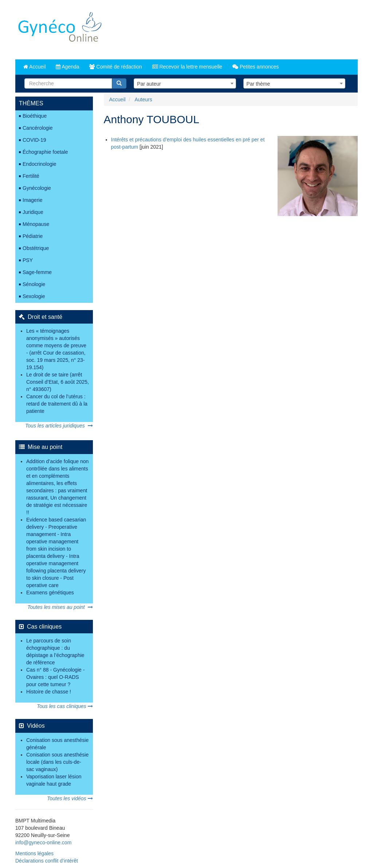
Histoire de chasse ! (49, 692)
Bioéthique (35, 116)
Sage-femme (37, 272)
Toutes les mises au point (60, 607)
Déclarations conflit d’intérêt (47, 861)
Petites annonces (256, 67)
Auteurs (143, 99)
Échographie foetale (45, 152)
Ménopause (36, 224)
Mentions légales (34, 853)
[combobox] (185, 83)
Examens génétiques (50, 593)
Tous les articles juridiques (59, 426)
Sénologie (34, 284)
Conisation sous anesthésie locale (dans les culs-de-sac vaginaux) (57, 762)
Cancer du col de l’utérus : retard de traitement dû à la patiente (57, 404)
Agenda (67, 67)
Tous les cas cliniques (65, 706)
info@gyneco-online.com (43, 842)
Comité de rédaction (115, 67)
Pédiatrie (33, 236)
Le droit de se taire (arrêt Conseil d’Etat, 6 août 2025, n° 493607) (58, 382)
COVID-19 (34, 140)
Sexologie (34, 296)
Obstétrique (36, 248)
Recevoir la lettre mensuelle (187, 67)
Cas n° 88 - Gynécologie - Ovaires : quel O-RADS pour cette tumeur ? (55, 677)
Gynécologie (37, 188)
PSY (28, 260)
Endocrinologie (40, 164)
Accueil (34, 67)
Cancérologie (38, 128)
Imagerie (32, 200)
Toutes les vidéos (70, 798)
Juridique (33, 212)
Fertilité (31, 176)
